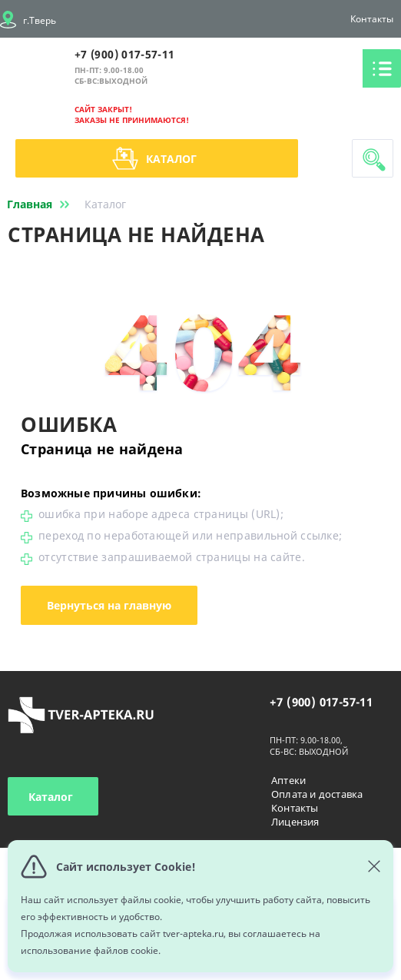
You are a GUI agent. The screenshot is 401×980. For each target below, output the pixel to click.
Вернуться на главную (109, 605)
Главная (41, 204)
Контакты (372, 19)
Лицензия (295, 822)
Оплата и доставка (317, 794)
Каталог (154, 158)
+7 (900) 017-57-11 (124, 54)
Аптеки (288, 780)
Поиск (374, 160)
